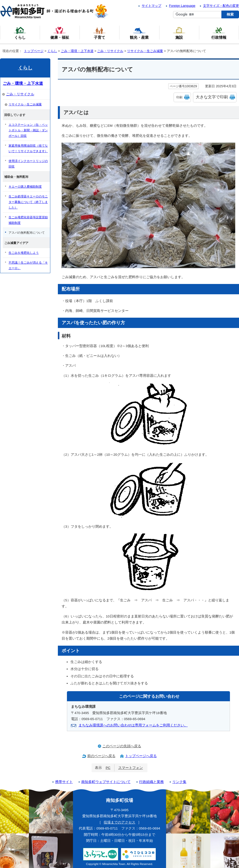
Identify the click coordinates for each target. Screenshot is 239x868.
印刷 (179, 97)
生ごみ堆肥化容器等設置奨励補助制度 (28, 220)
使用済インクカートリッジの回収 (28, 164)
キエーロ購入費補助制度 (25, 187)
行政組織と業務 (151, 782)
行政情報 (219, 33)
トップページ (34, 51)
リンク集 (179, 782)
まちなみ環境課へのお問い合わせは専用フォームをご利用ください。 (133, 725)
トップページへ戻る (141, 756)
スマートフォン (131, 768)
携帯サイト (64, 782)
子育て (99, 33)
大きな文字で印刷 (212, 97)
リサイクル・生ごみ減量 (145, 51)
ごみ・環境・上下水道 (77, 51)
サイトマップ (151, 6)
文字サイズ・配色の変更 (221, 6)
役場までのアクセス (120, 822)
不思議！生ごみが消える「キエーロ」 (28, 265)
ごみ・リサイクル (110, 51)
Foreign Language (182, 6)
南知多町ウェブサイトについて (106, 782)
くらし (52, 51)
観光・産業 (139, 33)
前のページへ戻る (101, 756)
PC (108, 768)
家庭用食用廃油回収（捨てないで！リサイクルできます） (28, 148)
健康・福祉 (60, 33)
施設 (179, 33)
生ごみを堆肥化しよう (24, 253)
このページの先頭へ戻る (122, 746)
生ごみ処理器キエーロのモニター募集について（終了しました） (28, 202)
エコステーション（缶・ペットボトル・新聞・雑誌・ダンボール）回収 (28, 130)
